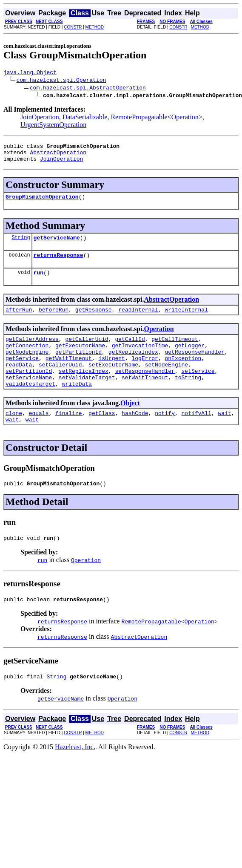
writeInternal (186, 321)
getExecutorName (80, 359)
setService (198, 390)
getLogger (190, 359)
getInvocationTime (140, 359)
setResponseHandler (145, 390)
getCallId (130, 352)
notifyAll (196, 436)
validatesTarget (30, 405)
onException (183, 375)
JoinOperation (40, 118)
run (38, 283)
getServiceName (57, 245)
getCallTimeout (175, 352)
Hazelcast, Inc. (75, 776)
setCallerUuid (60, 382)
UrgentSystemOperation (53, 126)
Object (130, 425)
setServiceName (29, 398)
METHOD (95, 27)
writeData (77, 405)
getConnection (27, 359)
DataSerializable (85, 118)
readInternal (138, 321)
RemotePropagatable (139, 118)
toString (188, 398)
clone (14, 436)
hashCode (135, 436)
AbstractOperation (58, 156)
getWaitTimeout (69, 375)
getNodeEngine (27, 367)
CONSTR (73, 27)
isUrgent (111, 375)
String (21, 245)
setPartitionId (29, 390)
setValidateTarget (87, 398)
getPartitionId (78, 367)
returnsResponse (58, 264)
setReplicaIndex (84, 390)
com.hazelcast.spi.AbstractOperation (88, 89)
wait (224, 436)
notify (165, 436)
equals (39, 436)
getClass (102, 436)
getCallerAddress (32, 352)
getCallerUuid (87, 352)
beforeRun (54, 321)
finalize (68, 436)
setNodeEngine (167, 382)
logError (145, 375)
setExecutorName (113, 382)
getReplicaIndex (133, 367)
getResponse (94, 321)
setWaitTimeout (145, 398)
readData (19, 382)
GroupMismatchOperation (42, 203)
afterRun (19, 321)
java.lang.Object (30, 73)
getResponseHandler (194, 367)
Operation (185, 118)
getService (22, 375)
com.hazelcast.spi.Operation (61, 81)
